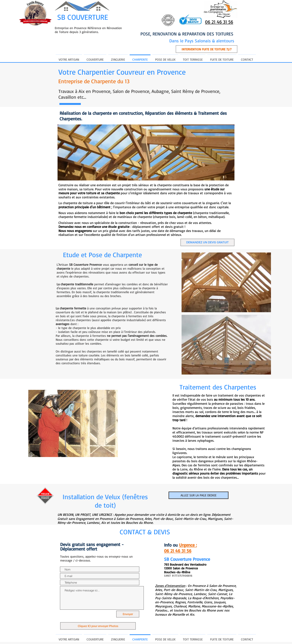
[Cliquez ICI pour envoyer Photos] (98, 626)
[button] (207, 49)
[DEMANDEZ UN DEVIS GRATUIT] (207, 242)
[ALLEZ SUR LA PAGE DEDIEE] (199, 495)
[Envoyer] (128, 614)
